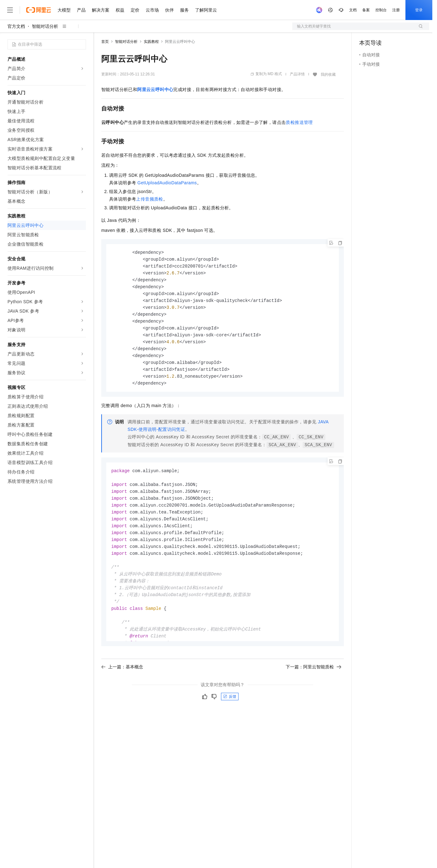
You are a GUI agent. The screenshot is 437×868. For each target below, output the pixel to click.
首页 (105, 42)
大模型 (64, 10)
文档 (353, 10)
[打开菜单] (10, 10)
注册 (396, 10)
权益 (120, 10)
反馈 (230, 703)
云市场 (152, 10)
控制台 (381, 10)
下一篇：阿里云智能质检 (314, 673)
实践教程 (151, 42)
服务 (184, 10)
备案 (366, 10)
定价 (135, 10)
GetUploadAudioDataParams (167, 183)
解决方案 (101, 10)
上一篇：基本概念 (122, 673)
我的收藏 (328, 74)
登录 (419, 10)
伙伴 (169, 10)
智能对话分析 (45, 26)
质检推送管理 (299, 122)
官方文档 (16, 26)
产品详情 (297, 74)
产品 (81, 10)
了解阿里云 (206, 10)
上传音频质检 (149, 199)
